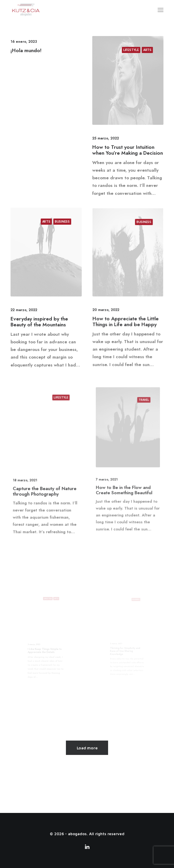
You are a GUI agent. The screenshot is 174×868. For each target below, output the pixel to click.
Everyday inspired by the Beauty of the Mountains (41, 313)
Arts (147, 50)
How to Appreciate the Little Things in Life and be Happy (127, 307)
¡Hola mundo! (26, 50)
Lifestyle (131, 50)
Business (58, 239)
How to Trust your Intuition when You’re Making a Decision (128, 150)
